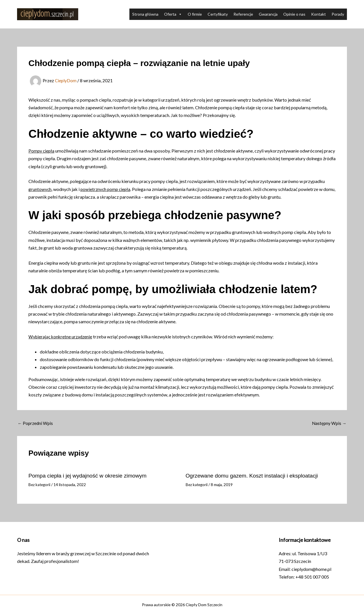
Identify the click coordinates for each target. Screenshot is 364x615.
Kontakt (318, 14)
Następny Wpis (329, 423)
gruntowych (40, 189)
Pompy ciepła (42, 151)
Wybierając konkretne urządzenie (61, 337)
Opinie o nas (294, 14)
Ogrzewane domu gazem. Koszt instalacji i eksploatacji (255, 476)
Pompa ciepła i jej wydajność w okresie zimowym (90, 476)
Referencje (243, 14)
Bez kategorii (40, 484)
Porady (338, 14)
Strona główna (145, 14)
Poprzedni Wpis (36, 423)
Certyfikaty (218, 14)
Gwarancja (268, 14)
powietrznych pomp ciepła (107, 189)
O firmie (195, 14)
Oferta (173, 14)
